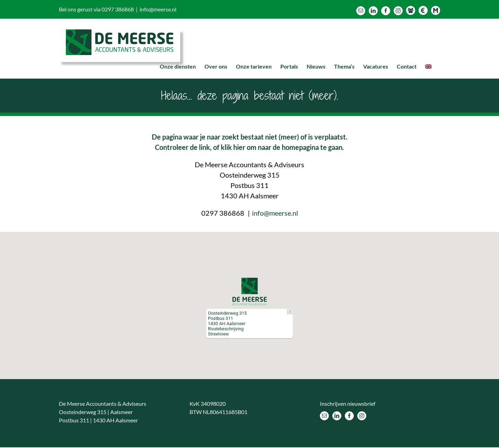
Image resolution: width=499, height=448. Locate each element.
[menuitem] (428, 67)
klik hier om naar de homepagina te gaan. (282, 147)
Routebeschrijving (226, 329)
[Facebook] (349, 415)
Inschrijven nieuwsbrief (348, 403)
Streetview (218, 334)
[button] (249, 291)
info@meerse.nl (158, 9)
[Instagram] (362, 415)
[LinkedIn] (337, 415)
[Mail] (324, 415)
